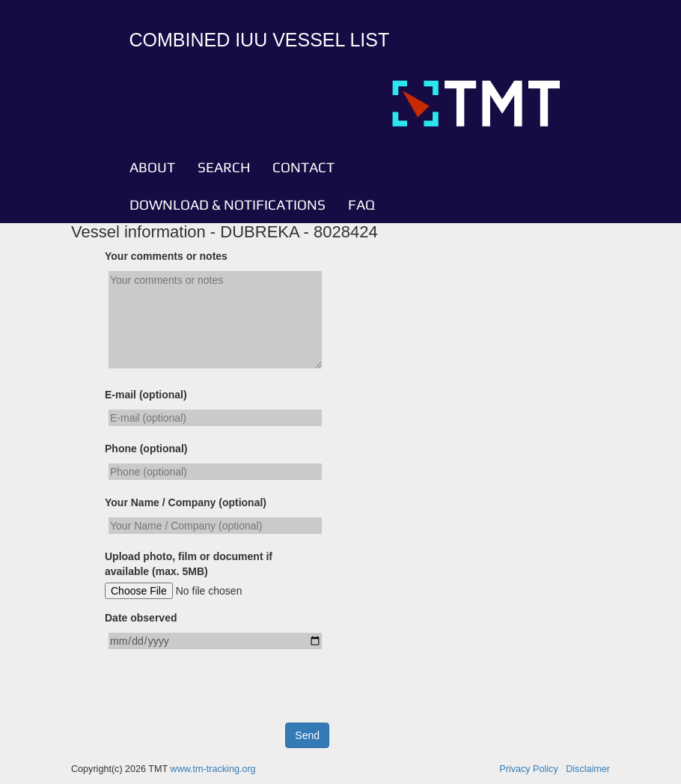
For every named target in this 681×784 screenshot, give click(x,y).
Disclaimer (588, 769)
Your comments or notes (166, 256)
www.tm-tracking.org (213, 769)
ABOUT (152, 167)
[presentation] (219, 693)
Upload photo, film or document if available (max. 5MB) (189, 564)
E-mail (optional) (146, 395)
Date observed (141, 618)
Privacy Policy (528, 769)
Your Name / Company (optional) (186, 502)
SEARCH (224, 167)
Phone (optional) (146, 449)
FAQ (361, 204)
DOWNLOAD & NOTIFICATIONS (227, 204)
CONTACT (303, 167)
